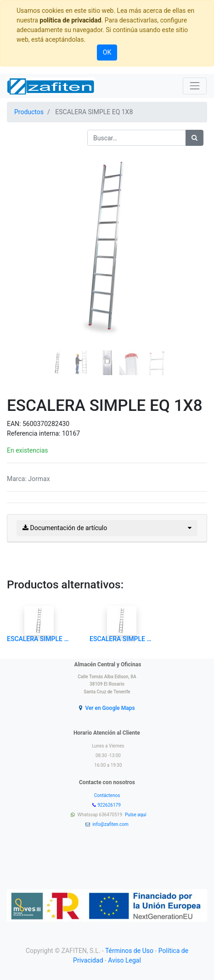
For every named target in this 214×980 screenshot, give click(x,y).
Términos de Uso (129, 951)
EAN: (15, 424)
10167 (71, 433)
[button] (22, 238)
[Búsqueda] (194, 138)
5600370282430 (46, 424)
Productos (29, 112)
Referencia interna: (34, 433)
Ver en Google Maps (110, 708)
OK (107, 52)
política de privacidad (70, 20)
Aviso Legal (124, 960)
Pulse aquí (136, 815)
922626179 (110, 805)
